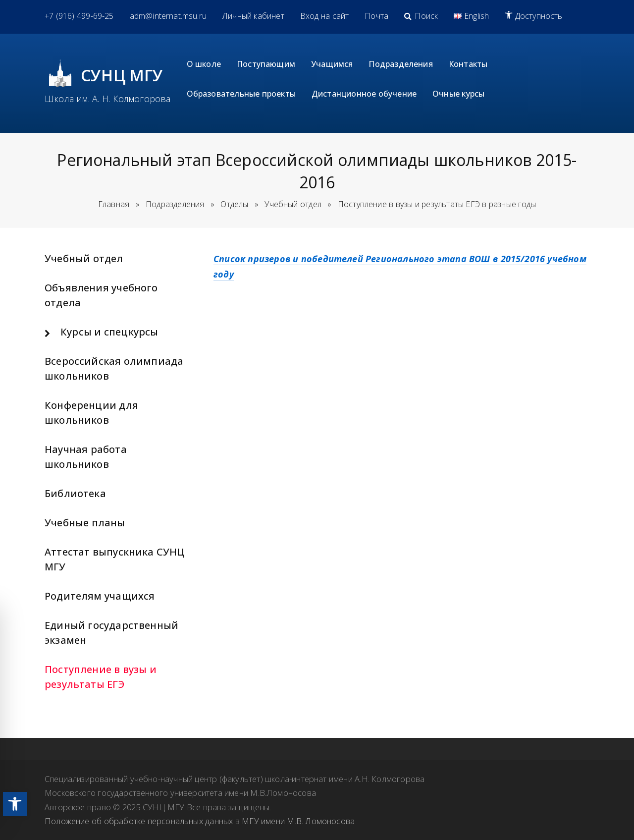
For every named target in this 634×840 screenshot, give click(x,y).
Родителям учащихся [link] (100, 596)
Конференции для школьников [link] (91, 413)
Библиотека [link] (75, 493)
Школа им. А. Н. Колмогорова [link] (108, 99)
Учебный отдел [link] (84, 258)
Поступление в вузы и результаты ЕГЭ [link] (101, 677)
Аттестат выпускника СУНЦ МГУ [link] (115, 559)
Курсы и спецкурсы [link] (109, 332)
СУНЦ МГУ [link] (122, 75)
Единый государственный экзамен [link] (111, 633)
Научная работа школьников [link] (86, 457)
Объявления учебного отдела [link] (101, 295)
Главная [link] (114, 204)
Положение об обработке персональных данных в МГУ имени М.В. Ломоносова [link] (200, 821)
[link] (15, 804)
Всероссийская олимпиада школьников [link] (114, 368)
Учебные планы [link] (85, 523)
